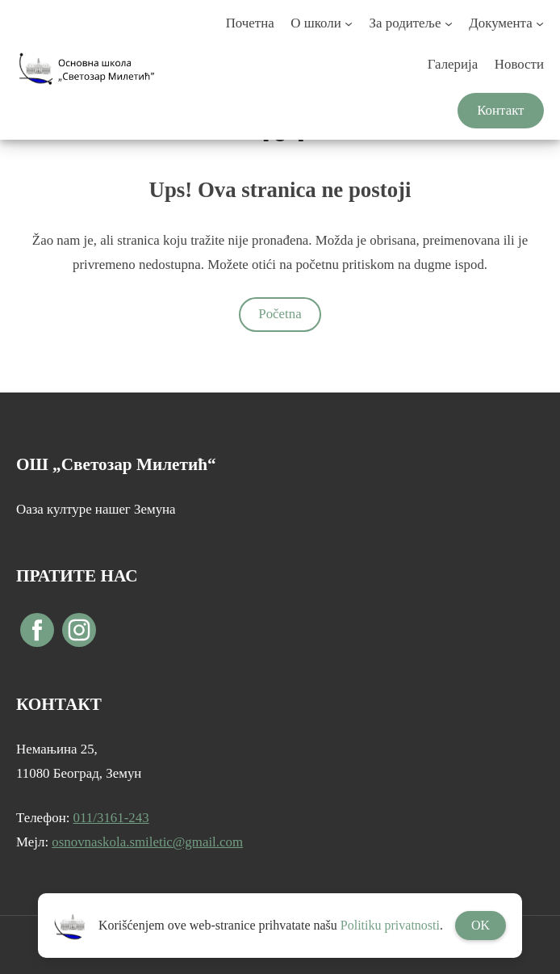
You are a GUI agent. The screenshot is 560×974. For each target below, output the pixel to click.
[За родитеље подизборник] (449, 23)
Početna (280, 314)
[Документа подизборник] (540, 23)
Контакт (500, 110)
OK (481, 925)
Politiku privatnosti (390, 925)
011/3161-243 (111, 818)
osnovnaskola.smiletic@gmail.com (147, 842)
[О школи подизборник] (349, 23)
